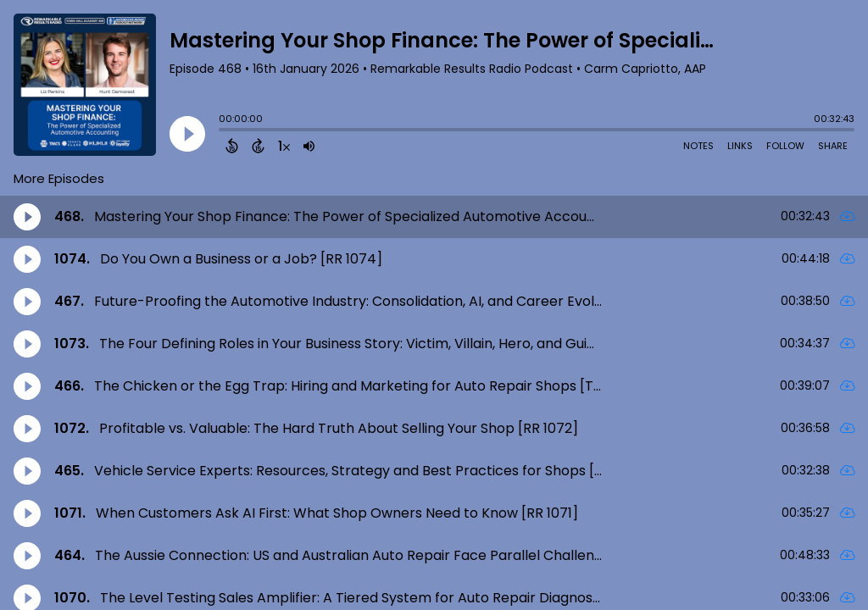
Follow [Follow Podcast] (785, 146)
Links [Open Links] (740, 146)
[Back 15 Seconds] (232, 146)
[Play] (187, 134)
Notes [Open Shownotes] (698, 146)
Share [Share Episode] (833, 146)
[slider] (223, 131)
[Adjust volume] (309, 146)
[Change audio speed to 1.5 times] (284, 146)
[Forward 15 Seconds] (258, 146)
